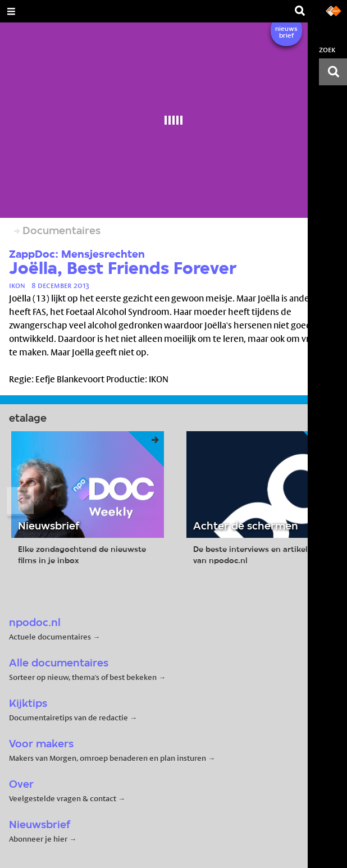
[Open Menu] (11, 11)
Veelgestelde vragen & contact (63, 798)
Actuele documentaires (50, 637)
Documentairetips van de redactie (69, 718)
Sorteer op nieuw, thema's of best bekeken (83, 677)
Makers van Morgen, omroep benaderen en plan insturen (108, 758)
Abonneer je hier (39, 839)
